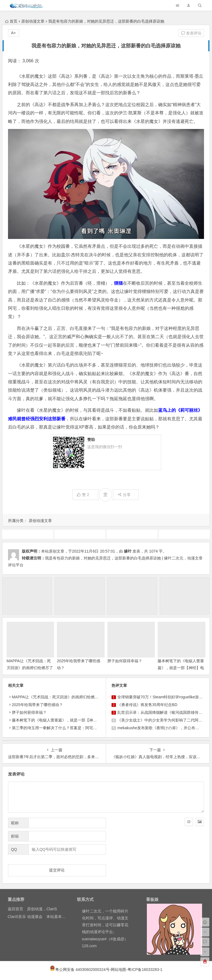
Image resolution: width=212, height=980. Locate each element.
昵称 (15, 823)
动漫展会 (35, 917)
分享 (124, 495)
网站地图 (118, 970)
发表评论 (191, 33)
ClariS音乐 (17, 917)
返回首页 (15, 909)
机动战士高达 (184, 534)
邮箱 (15, 836)
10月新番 (28, 534)
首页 (11, 21)
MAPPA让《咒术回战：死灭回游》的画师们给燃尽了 (57, 697)
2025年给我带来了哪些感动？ (37, 705)
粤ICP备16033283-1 (145, 970)
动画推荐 (80, 534)
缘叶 (128, 551)
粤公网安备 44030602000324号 (82, 970)
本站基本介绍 (58, 917)
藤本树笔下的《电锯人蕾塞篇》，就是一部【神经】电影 (181, 668)
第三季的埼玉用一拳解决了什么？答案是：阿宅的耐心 (58, 728)
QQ (14, 849)
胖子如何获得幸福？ (125, 661)
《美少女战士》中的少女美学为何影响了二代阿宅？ (162, 720)
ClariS (52, 909)
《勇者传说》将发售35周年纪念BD (147, 705)
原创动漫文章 (33, 21)
